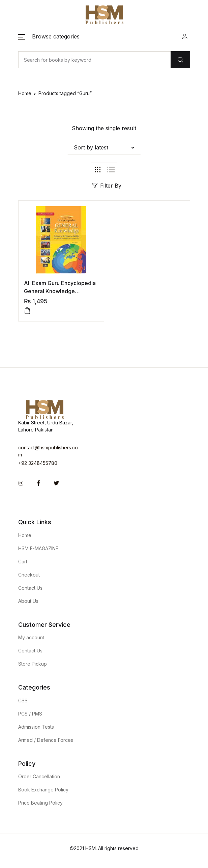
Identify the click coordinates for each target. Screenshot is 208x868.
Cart (23, 562)
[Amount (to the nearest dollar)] (94, 60)
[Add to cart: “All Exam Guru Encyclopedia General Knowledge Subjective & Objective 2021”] (27, 311)
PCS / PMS (30, 714)
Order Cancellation (39, 776)
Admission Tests (36, 727)
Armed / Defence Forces (46, 740)
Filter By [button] (107, 186)
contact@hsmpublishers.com (48, 451)
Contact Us (30, 588)
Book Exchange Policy (43, 790)
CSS (23, 701)
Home (25, 93)
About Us (28, 601)
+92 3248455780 (38, 463)
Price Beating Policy (40, 803)
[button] (49, 36)
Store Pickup (33, 664)
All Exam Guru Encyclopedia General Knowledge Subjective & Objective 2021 (60, 291)
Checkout (29, 575)
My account (31, 637)
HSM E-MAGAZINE (38, 548)
